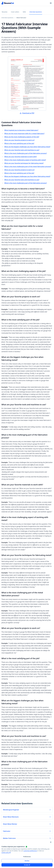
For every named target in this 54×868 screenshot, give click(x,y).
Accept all (27, 865)
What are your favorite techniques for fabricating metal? (24, 163)
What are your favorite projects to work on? (19, 140)
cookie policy (6, 853)
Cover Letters (15, 12)
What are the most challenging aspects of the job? (22, 137)
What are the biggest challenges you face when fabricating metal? (27, 147)
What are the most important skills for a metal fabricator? (24, 134)
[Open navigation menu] (51, 3)
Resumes (5, 12)
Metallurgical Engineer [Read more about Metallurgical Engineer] (27, 810)
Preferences (27, 857)
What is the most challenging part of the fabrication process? (26, 153)
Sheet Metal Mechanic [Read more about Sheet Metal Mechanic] (27, 817)
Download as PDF (27, 113)
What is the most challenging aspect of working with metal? (25, 160)
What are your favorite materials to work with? (21, 157)
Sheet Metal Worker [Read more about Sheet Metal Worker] (27, 824)
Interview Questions (36, 12)
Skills (24, 12)
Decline (27, 861)
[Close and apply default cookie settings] (51, 842)
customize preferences (30, 851)
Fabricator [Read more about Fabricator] (27, 831)
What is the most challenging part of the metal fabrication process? (28, 167)
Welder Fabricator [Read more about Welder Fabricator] (27, 838)
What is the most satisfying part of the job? (19, 143)
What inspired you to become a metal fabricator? (21, 130)
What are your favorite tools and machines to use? (22, 150)
